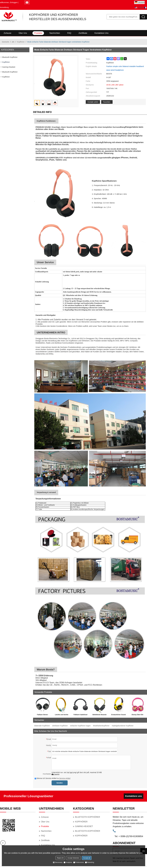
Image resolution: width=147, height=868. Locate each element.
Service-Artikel (65, 778)
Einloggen (14, 2)
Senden (60, 783)
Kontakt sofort (93, 102)
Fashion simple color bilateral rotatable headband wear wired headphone (125, 68)
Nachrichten (55, 33)
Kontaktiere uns (102, 33)
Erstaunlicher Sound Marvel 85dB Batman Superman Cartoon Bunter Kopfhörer (118, 715)
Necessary (58, 862)
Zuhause (7, 33)
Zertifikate (83, 33)
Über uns (23, 33)
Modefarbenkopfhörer (101, 726)
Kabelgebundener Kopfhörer (123, 726)
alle (13, 42)
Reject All (60, 858)
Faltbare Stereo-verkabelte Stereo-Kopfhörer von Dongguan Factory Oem (43, 715)
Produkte (38, 33)
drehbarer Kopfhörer (60, 726)
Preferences (79, 862)
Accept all (87, 858)
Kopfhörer (21, 42)
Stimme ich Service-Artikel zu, (52, 778)
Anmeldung (4, 7)
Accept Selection (73, 858)
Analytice (68, 862)
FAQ (69, 33)
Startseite (5, 42)
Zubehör (56, 774)
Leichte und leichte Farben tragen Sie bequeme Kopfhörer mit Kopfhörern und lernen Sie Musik (61, 715)
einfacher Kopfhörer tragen (80, 726)
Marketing (90, 862)
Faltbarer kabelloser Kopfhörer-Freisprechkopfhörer (81, 715)
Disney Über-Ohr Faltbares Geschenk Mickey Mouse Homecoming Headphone (137, 715)
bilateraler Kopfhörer (42, 726)
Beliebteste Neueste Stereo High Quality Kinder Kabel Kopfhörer (99, 715)
